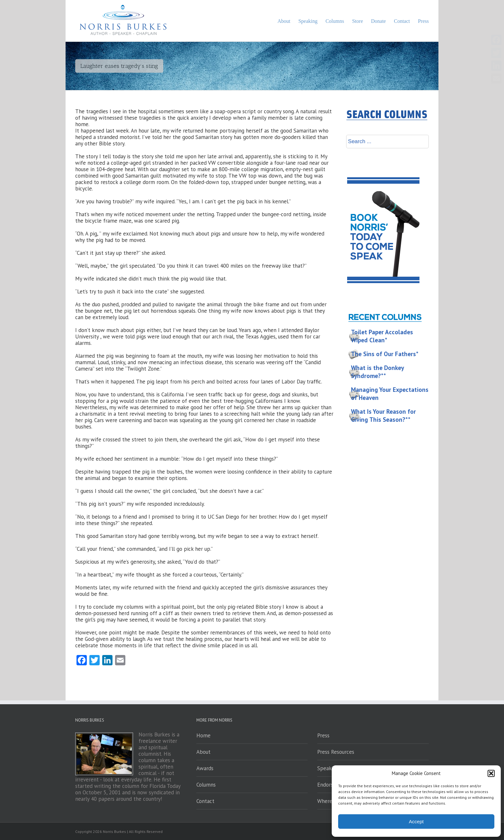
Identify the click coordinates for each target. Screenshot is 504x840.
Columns (206, 785)
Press (323, 735)
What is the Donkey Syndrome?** (378, 372)
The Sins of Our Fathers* (385, 354)
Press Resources (336, 752)
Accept (416, 822)
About (203, 752)
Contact (205, 801)
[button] (491, 773)
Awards (205, 768)
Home (203, 735)
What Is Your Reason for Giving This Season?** (383, 415)
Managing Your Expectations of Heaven (390, 394)
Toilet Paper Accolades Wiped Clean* (382, 336)
